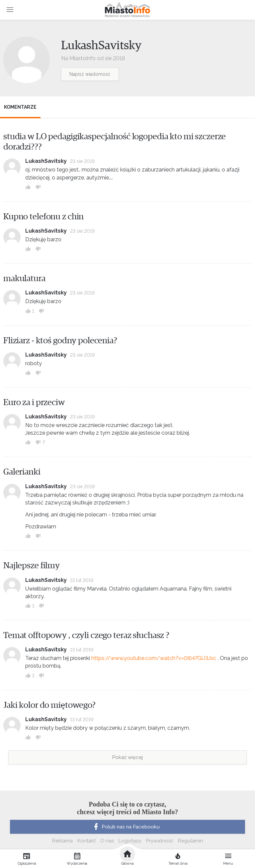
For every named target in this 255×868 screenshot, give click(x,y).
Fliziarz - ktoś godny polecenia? (60, 341)
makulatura (24, 278)
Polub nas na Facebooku (126, 827)
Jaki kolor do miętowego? (49, 705)
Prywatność (160, 841)
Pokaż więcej (127, 757)
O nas (107, 841)
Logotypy (130, 841)
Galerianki (22, 472)
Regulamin (191, 841)
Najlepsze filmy (32, 566)
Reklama (62, 841)
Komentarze (20, 107)
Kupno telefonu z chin (43, 217)
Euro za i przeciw (34, 402)
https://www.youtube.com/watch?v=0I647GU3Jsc (154, 658)
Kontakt (86, 841)
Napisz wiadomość (90, 74)
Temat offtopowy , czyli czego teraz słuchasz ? (86, 635)
